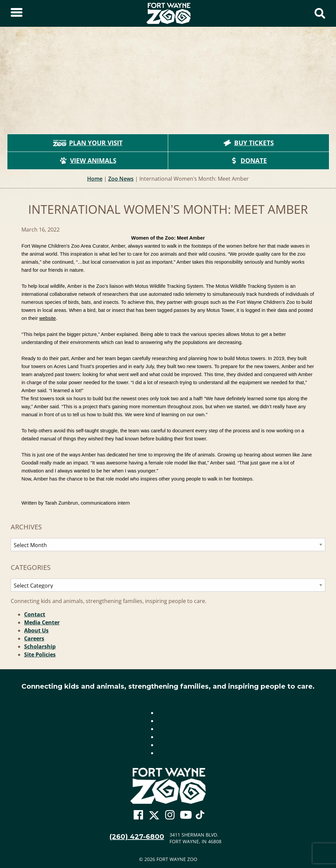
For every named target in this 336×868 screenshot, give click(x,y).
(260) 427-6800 (137, 837)
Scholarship (40, 646)
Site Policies (40, 655)
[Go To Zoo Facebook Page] (138, 815)
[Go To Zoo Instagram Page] (170, 815)
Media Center (42, 622)
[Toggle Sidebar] (17, 13)
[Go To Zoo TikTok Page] (200, 817)
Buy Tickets (249, 143)
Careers (34, 638)
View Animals (88, 161)
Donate (248, 161)
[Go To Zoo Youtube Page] (186, 815)
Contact (35, 614)
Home (95, 179)
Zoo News (121, 179)
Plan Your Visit (88, 143)
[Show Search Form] (320, 13)
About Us (36, 630)
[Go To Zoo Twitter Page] (154, 817)
